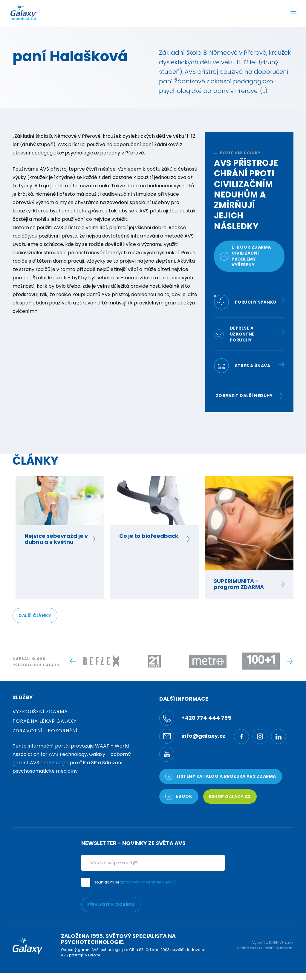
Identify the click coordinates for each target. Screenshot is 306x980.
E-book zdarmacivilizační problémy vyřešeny (245, 256)
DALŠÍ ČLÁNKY (35, 615)
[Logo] (24, 12)
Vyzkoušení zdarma (40, 712)
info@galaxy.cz (192, 736)
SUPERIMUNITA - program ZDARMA (246, 584)
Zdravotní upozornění (45, 731)
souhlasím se (135, 882)
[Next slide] (289, 661)
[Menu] (293, 14)
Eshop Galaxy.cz (230, 797)
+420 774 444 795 (195, 718)
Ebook (179, 796)
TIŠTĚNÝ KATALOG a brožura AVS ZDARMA (221, 776)
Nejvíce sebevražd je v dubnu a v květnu (57, 539)
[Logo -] (101, 661)
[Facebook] (241, 736)
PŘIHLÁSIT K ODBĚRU (111, 904)
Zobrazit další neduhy (249, 396)
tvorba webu (249, 948)
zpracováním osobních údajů (148, 882)
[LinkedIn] (279, 736)
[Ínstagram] (260, 736)
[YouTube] (167, 754)
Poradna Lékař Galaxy (45, 721)
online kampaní (279, 948)
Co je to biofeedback (151, 536)
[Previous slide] (73, 661)
